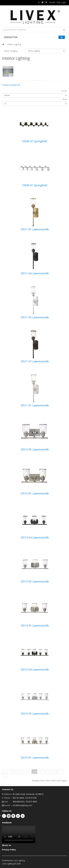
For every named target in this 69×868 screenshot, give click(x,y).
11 (29, 771)
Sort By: (64, 91)
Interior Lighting (14, 44)
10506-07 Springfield (35, 141)
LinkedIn (13, 816)
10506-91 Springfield (35, 185)
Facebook (4, 816)
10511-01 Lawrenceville (35, 229)
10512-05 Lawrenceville (35, 449)
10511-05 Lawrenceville (35, 317)
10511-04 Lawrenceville (35, 273)
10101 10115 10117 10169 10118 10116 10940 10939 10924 (45, 51)
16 (56, 771)
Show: (65, 99)
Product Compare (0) (11, 85)
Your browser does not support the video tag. (19, 834)
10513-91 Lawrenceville (35, 625)
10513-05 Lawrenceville (35, 581)
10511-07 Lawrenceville (35, 361)
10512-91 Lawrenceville (35, 493)
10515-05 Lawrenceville (35, 714)
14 (45, 771)
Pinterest (23, 816)
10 (23, 771)
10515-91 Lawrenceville (35, 758)
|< (5, 771)
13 (40, 771)
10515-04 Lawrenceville (35, 669)
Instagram (9, 816)
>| (5, 776)
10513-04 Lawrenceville (35, 537)
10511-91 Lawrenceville (35, 405)
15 (51, 771)
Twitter (18, 816)
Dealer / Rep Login (57, 2)
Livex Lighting (19, 860)
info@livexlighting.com (22, 805)
